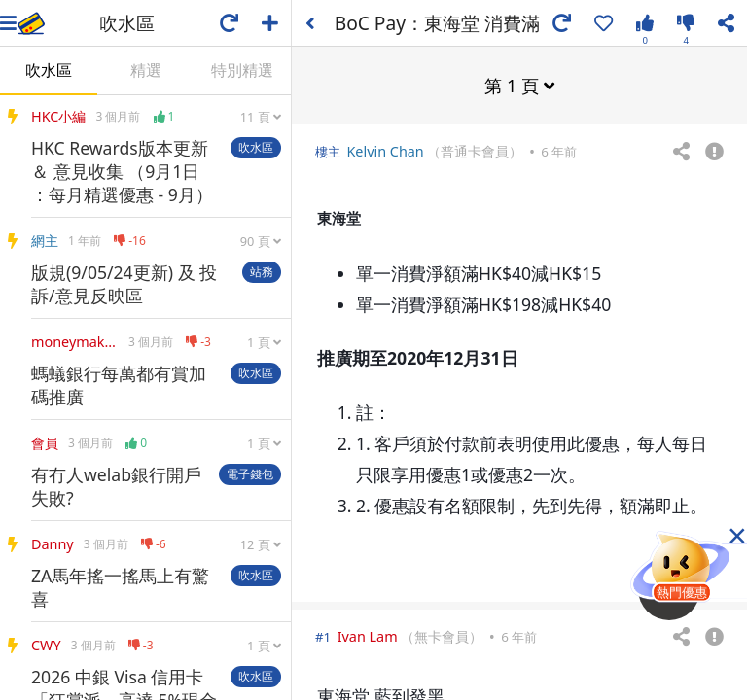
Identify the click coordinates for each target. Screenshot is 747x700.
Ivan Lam (368, 635)
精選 (146, 70)
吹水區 (49, 70)
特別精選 (242, 70)
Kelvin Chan (385, 150)
